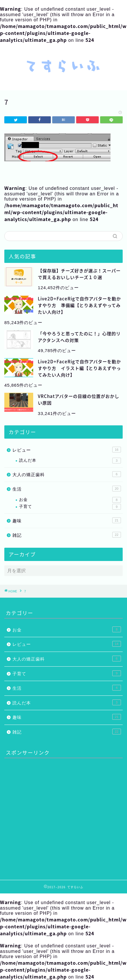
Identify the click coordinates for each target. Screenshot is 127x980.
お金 (70, 500)
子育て (70, 507)
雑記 (67, 535)
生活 (67, 489)
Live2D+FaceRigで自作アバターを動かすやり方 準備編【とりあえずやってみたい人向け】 (79, 305)
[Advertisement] (53, 817)
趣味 (67, 520)
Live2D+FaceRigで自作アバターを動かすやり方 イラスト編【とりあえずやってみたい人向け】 (79, 368)
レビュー (67, 450)
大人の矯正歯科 (67, 474)
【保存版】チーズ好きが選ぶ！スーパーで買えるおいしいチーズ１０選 (79, 274)
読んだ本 (70, 461)
